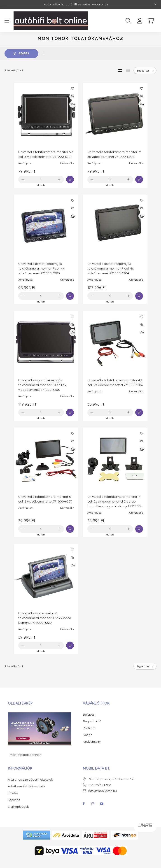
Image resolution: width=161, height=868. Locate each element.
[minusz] (23, 189)
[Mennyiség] (41, 189)
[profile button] (140, 21)
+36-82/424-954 (100, 794)
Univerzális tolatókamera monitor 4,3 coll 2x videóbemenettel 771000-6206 (115, 392)
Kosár (87, 744)
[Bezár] (155, 5)
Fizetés (13, 802)
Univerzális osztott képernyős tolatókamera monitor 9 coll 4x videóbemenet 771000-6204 (111, 278)
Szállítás (14, 809)
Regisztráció (92, 731)
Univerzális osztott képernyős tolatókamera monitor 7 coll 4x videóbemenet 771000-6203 (41, 278)
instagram (93, 813)
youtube (102, 813)
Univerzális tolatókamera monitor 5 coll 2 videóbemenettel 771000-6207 (45, 508)
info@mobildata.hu (103, 800)
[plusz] (59, 189)
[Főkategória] (20, 39)
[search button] (128, 21)
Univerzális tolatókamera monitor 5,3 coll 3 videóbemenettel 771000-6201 (46, 164)
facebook (84, 813)
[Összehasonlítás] (73, 114)
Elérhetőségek (18, 816)
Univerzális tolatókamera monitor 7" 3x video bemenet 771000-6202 (114, 164)
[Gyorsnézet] (73, 106)
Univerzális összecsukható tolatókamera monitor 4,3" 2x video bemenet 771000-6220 (45, 627)
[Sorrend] (145, 80)
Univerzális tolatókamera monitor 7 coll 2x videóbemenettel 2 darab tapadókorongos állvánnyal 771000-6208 (115, 513)
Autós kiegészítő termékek (56, 39)
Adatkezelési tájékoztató (26, 796)
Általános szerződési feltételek (30, 789)
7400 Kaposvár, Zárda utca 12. (111, 788)
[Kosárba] (70, 189)
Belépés (89, 724)
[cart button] (151, 21)
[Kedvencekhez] (73, 98)
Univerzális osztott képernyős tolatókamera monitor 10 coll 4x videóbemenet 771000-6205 (42, 394)
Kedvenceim (92, 751)
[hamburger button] (7, 21)
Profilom (89, 737)
